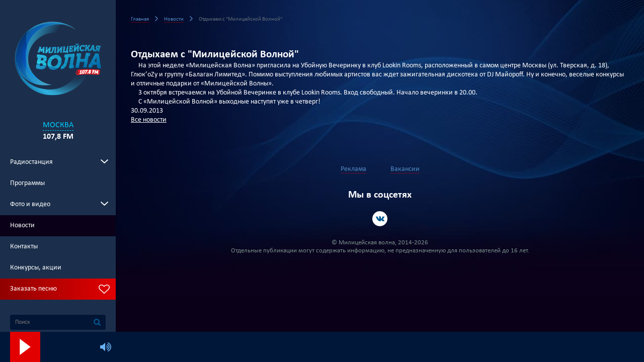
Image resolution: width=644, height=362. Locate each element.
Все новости (149, 120)
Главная (140, 19)
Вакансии (405, 169)
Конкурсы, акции (36, 268)
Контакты (24, 247)
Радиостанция (31, 162)
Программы (27, 183)
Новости (22, 225)
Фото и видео (30, 204)
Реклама (353, 169)
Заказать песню (33, 289)
